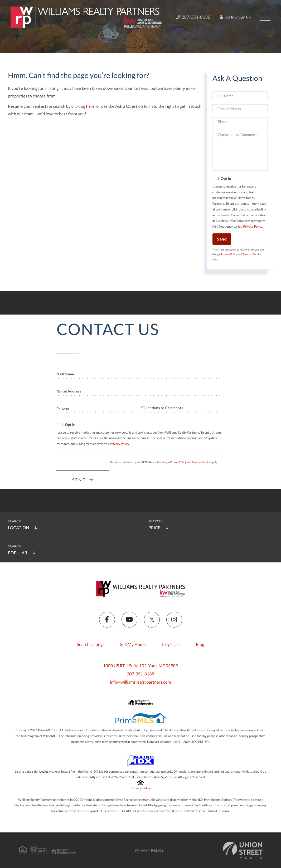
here (90, 106)
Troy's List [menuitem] (171, 644)
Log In (227, 17)
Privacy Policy (253, 226)
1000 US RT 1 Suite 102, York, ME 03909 (140, 666)
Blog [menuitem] (200, 644)
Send (222, 239)
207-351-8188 (140, 674)
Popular (18, 553)
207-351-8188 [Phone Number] (193, 17)
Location (18, 528)
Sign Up (244, 17)
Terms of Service (252, 254)
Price (154, 528)
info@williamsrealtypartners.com (140, 682)
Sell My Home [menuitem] (133, 644)
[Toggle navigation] (265, 17)
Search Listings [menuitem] (91, 644)
